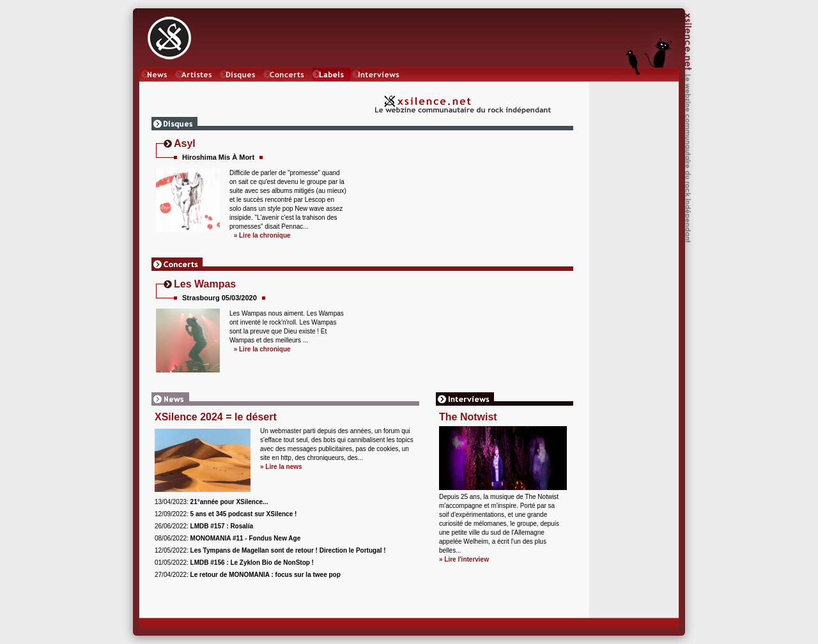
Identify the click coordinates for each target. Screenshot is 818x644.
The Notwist (468, 417)
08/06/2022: (228, 538)
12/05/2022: (270, 550)
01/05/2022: (234, 563)
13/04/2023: (211, 502)
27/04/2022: (248, 575)
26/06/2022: (204, 526)
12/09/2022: (226, 514)
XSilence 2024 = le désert (216, 417)
